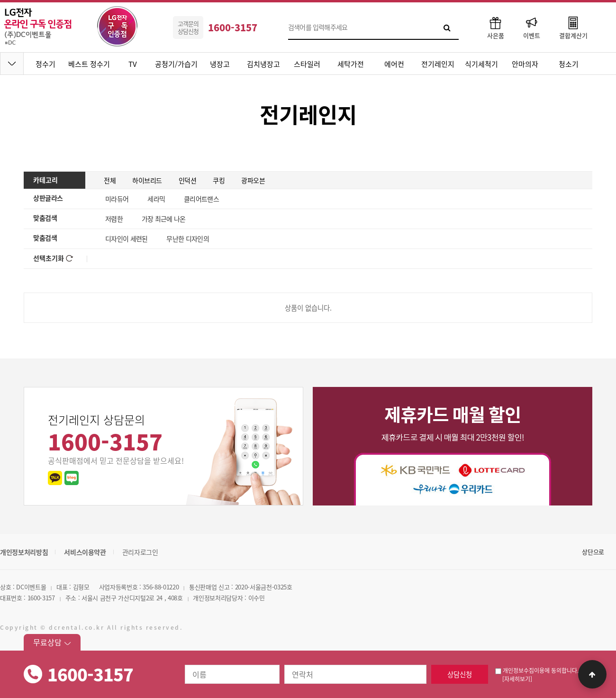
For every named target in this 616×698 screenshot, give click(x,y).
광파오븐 (253, 180)
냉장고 (220, 64)
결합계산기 (573, 27)
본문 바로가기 (0, 0)
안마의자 (525, 64)
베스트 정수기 (89, 64)
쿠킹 (219, 180)
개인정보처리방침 (24, 552)
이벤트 (532, 27)
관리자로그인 (140, 552)
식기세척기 (481, 64)
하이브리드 (147, 180)
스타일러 (307, 64)
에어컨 (394, 64)
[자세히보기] (517, 679)
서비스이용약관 (85, 552)
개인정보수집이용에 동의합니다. (537, 670)
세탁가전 (351, 64)
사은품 (496, 27)
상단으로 (593, 552)
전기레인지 (438, 64)
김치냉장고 (263, 64)
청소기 (569, 64)
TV (133, 64)
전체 (110, 180)
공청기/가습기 (176, 64)
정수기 (45, 64)
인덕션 (188, 180)
